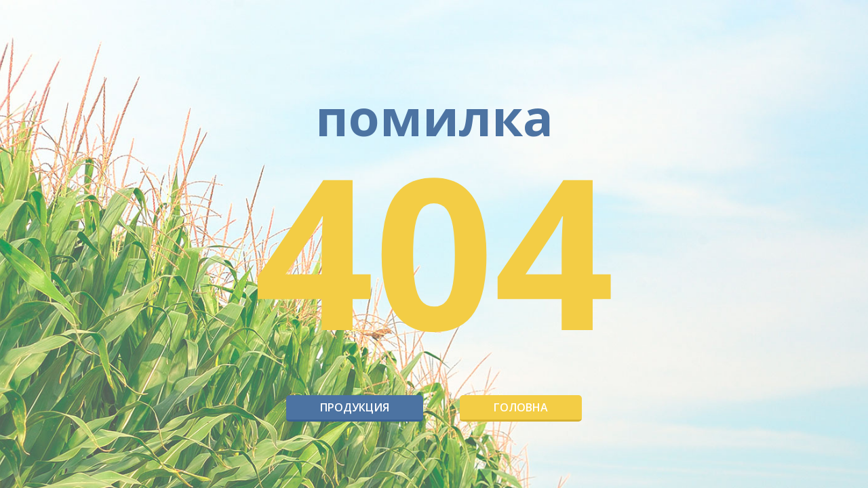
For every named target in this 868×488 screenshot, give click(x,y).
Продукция (355, 407)
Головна (521, 407)
